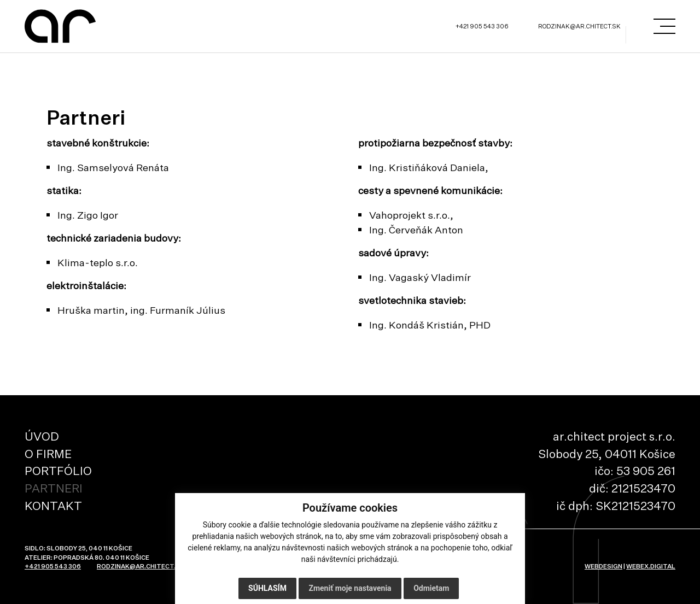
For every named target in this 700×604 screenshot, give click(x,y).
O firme (48, 454)
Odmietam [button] (431, 588)
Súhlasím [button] (267, 588)
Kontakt (53, 506)
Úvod (42, 436)
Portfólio (58, 471)
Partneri (54, 488)
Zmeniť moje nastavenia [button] (350, 588)
